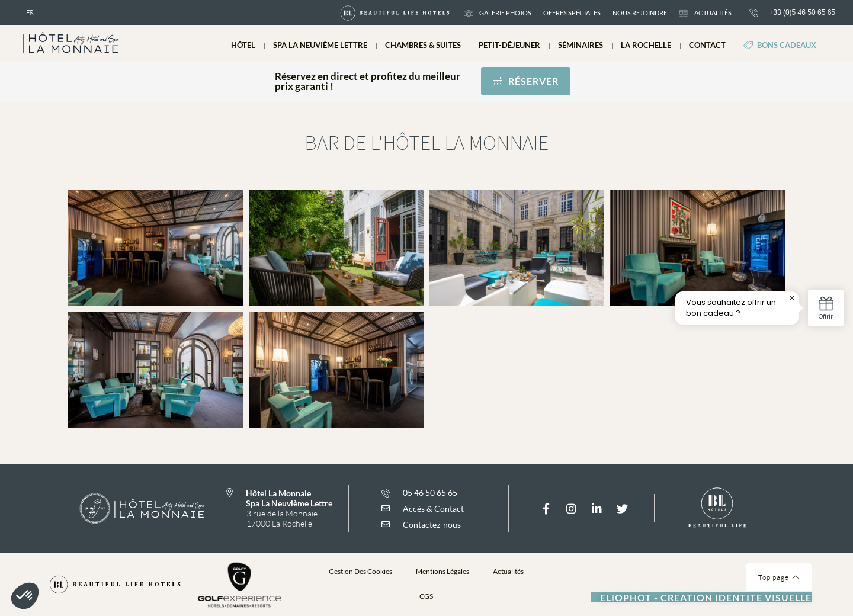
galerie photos (498, 13)
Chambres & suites (423, 45)
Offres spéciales (572, 13)
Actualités (508, 571)
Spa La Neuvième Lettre (320, 45)
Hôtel (243, 45)
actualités (705, 13)
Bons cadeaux (780, 45)
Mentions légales (442, 571)
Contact (707, 45)
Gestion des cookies (360, 571)
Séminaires (581, 45)
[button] (426, 594)
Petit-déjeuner (509, 45)
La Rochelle (646, 45)
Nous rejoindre (640, 13)
